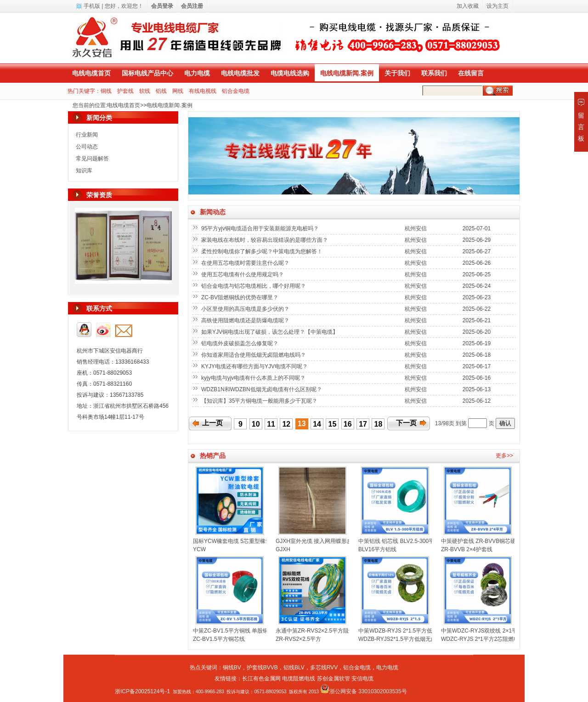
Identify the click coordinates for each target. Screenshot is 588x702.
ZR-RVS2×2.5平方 (298, 639)
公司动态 (87, 147)
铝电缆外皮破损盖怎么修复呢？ (240, 343)
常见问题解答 (92, 159)
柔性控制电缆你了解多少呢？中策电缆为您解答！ (263, 251)
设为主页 (498, 6)
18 (379, 424)
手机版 (92, 6)
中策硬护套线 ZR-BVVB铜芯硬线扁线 (487, 541)
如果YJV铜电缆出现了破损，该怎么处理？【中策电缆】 (270, 332)
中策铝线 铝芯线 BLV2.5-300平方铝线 (404, 541)
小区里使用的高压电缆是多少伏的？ (246, 309)
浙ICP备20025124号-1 (142, 691)
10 (256, 424)
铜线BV (232, 668)
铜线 (106, 91)
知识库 (84, 171)
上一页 (212, 423)
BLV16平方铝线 (377, 549)
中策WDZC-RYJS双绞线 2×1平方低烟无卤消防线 (501, 631)
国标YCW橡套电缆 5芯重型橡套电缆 (237, 541)
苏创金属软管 (334, 679)
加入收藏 (468, 6)
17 (363, 424)
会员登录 (162, 6)
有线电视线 (203, 91)
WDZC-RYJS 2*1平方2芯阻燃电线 (483, 639)
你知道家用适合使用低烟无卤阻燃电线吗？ (254, 355)
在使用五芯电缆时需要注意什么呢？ (246, 263)
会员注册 (192, 6)
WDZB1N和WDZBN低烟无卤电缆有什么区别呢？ (262, 389)
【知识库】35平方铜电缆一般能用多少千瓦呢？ (260, 401)
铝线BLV (294, 668)
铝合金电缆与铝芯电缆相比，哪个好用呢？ (254, 286)
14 (317, 424)
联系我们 (434, 73)
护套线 (125, 91)
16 (348, 424)
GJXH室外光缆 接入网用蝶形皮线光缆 (322, 541)
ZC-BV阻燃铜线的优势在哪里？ (240, 297)
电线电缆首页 (91, 73)
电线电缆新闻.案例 (347, 73)
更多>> (504, 456)
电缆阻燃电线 (299, 679)
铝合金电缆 (236, 91)
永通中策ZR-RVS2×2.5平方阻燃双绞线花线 (329, 631)
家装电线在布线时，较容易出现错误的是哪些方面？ (265, 240)
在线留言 (471, 73)
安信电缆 (362, 679)
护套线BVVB (262, 668)
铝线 (161, 91)
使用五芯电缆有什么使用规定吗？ (243, 274)
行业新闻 (87, 135)
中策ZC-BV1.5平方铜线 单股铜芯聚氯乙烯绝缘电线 (255, 631)
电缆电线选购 (290, 73)
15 (333, 424)
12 (286, 424)
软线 (145, 91)
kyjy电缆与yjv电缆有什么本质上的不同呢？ (254, 378)
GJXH (283, 549)
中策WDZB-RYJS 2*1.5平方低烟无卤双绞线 (412, 631)
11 (271, 424)
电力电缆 (197, 73)
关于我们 (397, 73)
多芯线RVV (324, 668)
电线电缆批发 (240, 73)
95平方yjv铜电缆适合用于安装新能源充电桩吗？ (261, 228)
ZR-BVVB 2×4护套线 (467, 549)
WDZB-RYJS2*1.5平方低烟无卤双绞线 (406, 639)
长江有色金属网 (261, 679)
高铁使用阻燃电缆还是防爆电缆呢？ (246, 320)
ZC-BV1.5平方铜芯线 (219, 639)
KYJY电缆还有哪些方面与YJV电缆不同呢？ (255, 366)
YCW (199, 549)
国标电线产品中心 (147, 73)
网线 (178, 91)
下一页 (406, 423)
